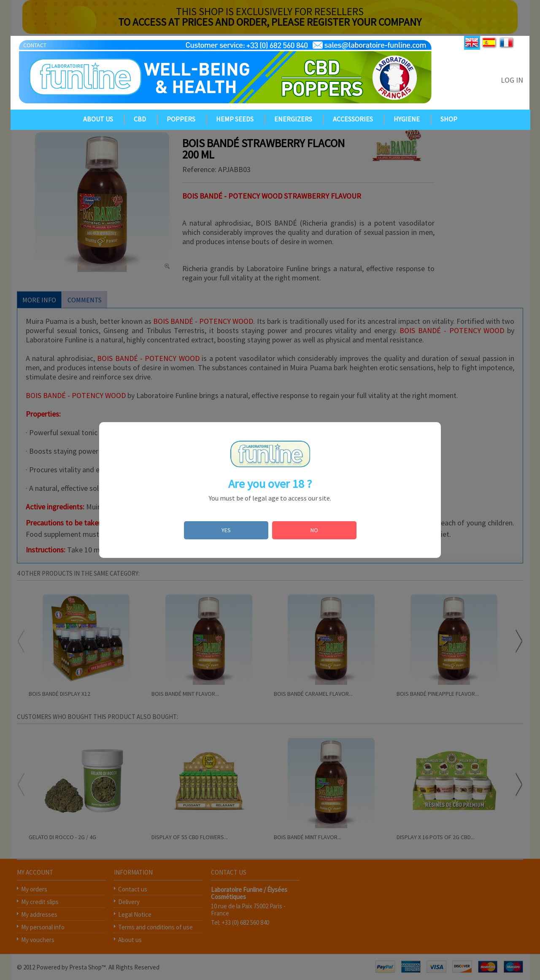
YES (226, 530)
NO (314, 530)
